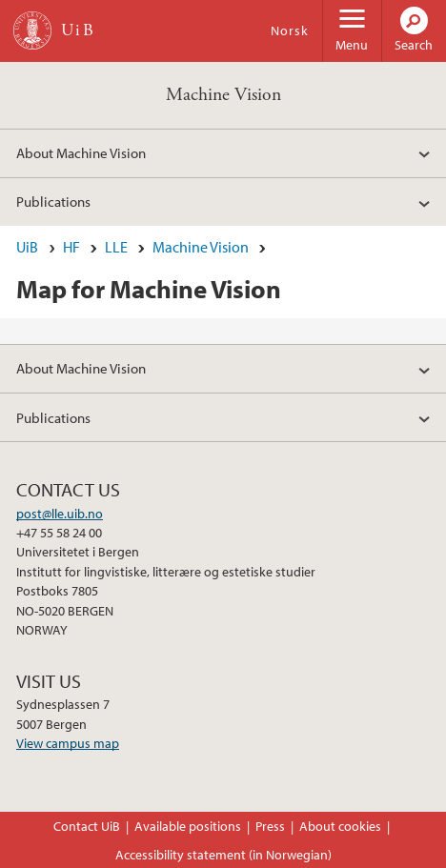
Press (270, 826)
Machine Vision (223, 95)
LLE (116, 247)
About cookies (340, 826)
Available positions (188, 826)
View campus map (68, 743)
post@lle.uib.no (60, 514)
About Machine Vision (81, 152)
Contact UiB (87, 826)
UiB (27, 247)
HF (71, 247)
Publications (53, 201)
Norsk (290, 30)
